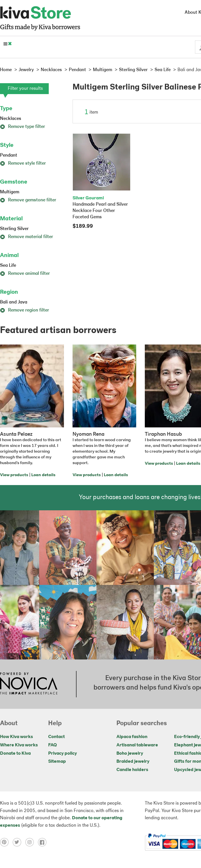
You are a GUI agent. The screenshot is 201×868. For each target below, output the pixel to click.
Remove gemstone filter (28, 200)
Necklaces (11, 119)
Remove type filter (23, 127)
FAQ (52, 745)
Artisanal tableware (137, 745)
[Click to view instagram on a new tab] (32, 842)
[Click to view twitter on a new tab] (19, 842)
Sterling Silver (14, 229)
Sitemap (57, 762)
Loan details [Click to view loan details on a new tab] (43, 475)
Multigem (10, 192)
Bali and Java (14, 302)
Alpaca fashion (132, 737)
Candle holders (132, 770)
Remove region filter (25, 310)
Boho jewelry (130, 754)
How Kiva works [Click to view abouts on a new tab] (16, 737)
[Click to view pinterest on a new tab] (6, 842)
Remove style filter (23, 164)
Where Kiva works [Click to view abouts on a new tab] (19, 745)
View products (14, 475)
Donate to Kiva (15, 754)
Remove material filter (27, 237)
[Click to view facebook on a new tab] (44, 842)
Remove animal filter (25, 274)
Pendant (9, 155)
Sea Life (8, 266)
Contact (56, 737)
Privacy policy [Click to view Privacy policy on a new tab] (63, 754)
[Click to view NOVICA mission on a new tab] (29, 684)
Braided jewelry (133, 762)
